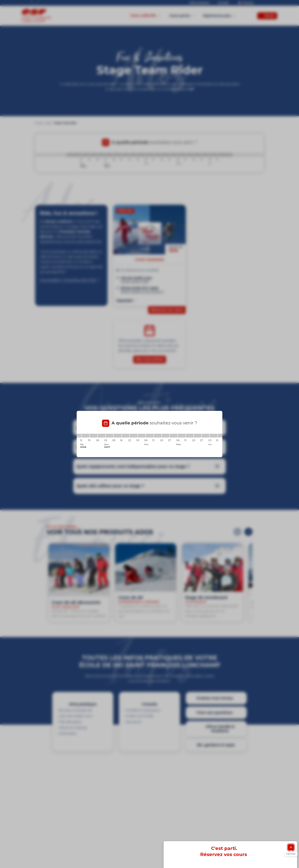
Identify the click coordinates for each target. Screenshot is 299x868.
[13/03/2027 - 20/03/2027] (190, 436)
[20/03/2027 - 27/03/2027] (198, 436)
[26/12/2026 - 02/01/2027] (101, 436)
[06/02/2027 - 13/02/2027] (149, 436)
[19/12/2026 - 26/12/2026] (93, 436)
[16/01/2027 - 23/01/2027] (125, 436)
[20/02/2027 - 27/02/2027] (166, 436)
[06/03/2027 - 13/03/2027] (182, 436)
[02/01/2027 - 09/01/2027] (109, 436)
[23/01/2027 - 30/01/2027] (133, 436)
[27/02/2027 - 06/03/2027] (174, 436)
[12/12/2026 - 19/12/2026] (85, 436)
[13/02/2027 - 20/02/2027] (158, 436)
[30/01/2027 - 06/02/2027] (141, 436)
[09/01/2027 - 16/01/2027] (117, 436)
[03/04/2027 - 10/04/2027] (214, 436)
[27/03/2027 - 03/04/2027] (206, 436)
